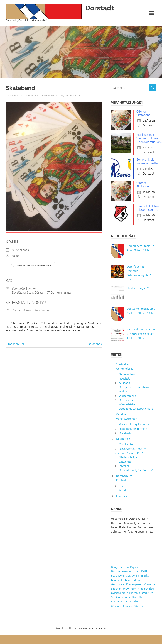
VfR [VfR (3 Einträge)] (135, 601)
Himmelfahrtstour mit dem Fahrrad (148, 208)
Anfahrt (124, 490)
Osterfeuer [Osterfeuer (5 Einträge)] (146, 593)
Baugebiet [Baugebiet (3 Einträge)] (117, 567)
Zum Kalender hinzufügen (30, 265)
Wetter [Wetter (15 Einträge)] (139, 606)
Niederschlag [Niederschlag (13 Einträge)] (146, 588)
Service (124, 486)
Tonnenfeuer (16, 344)
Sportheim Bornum (24, 289)
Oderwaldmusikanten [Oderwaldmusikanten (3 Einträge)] (124, 593)
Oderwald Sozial (53, 95)
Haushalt (124, 378)
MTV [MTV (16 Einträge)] (133, 588)
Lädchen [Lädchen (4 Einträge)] (116, 588)
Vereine (121, 414)
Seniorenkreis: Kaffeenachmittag (148, 161)
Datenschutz (124, 476)
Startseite (122, 364)
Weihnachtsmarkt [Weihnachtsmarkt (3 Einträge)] (122, 606)
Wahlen (124, 391)
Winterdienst (127, 396)
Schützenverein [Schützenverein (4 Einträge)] (121, 597)
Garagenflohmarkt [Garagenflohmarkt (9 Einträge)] (137, 575)
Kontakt (121, 480)
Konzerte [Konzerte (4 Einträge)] (149, 584)
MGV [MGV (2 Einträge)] (126, 588)
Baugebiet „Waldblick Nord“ (137, 408)
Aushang (124, 383)
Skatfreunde (72, 95)
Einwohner (126, 461)
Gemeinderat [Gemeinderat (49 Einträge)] (133, 580)
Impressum (123, 496)
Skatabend (94, 344)
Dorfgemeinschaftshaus (134, 387)
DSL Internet (127, 400)
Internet (124, 466)
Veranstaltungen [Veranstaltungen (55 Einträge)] (121, 601)
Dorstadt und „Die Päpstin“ (136, 470)
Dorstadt (100, 8)
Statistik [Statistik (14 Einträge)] (144, 597)
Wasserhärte (127, 404)
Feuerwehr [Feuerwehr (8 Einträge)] (118, 575)
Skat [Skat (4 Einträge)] (134, 597)
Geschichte (123, 438)
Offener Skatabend (143, 113)
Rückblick (125, 433)
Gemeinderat (124, 368)
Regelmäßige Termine (133, 428)
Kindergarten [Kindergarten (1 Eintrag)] (134, 584)
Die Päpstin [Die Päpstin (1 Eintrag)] (132, 567)
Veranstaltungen (127, 418)
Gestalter (32, 95)
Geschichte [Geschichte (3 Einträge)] (118, 584)
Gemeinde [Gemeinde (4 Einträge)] (117, 580)
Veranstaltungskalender (134, 424)
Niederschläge (128, 457)
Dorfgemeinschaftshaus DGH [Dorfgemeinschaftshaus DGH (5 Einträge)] (129, 571)
